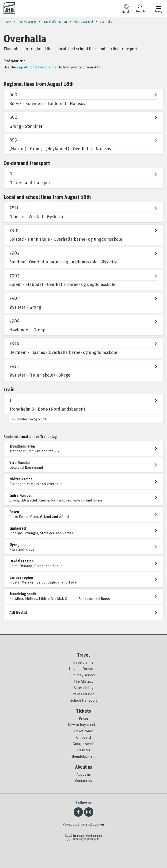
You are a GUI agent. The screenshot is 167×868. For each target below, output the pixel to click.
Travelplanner (84, 662)
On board (84, 737)
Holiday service (83, 675)
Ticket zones (84, 731)
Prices (84, 718)
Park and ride (83, 694)
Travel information (83, 669)
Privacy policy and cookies (84, 824)
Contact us (83, 781)
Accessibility (84, 688)
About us (84, 774)
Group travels (84, 744)
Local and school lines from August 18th (47, 197)
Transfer (83, 750)
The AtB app (83, 681)
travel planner (46, 67)
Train (9, 389)
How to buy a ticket (83, 725)
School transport (84, 700)
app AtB (23, 67)
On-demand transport (27, 163)
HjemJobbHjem (84, 756)
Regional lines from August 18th (39, 84)
